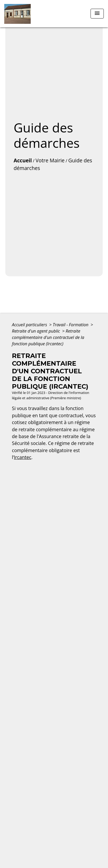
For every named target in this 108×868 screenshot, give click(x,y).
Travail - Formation (71, 325)
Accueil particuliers (30, 325)
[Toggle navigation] (97, 14)
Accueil (23, 160)
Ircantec (22, 457)
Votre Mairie (50, 160)
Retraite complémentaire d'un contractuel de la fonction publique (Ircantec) (48, 337)
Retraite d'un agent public (37, 331)
